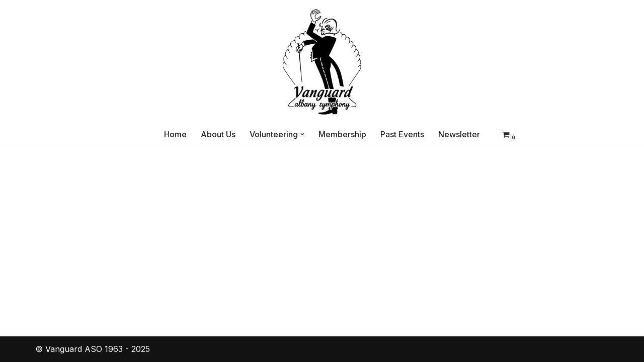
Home (175, 134)
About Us (218, 134)
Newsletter (459, 134)
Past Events (402, 134)
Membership (342, 134)
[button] (302, 134)
